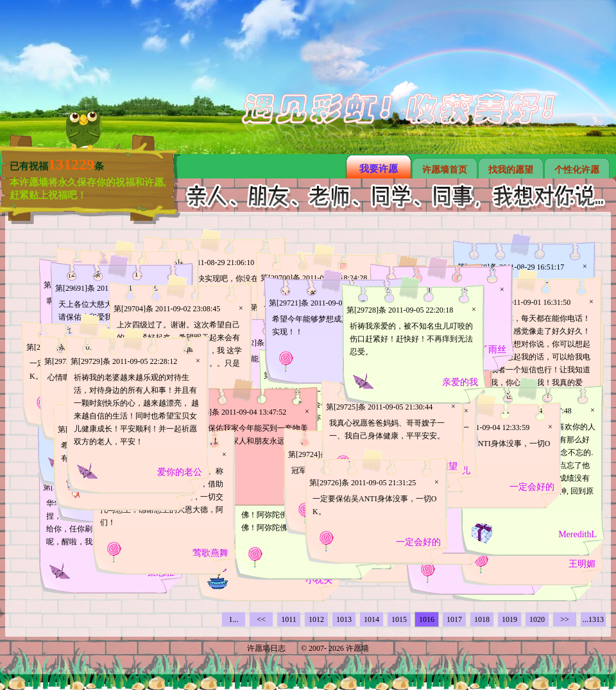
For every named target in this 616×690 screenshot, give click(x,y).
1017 (454, 619)
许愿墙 (357, 648)
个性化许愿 (577, 170)
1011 (289, 619)
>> (565, 619)
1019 (509, 619)
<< (261, 619)
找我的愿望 (511, 170)
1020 (537, 619)
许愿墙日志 (266, 648)
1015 (399, 619)
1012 (316, 619)
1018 (482, 619)
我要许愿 (379, 169)
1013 (344, 619)
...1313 (593, 619)
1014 (372, 619)
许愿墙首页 (445, 170)
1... (234, 619)
